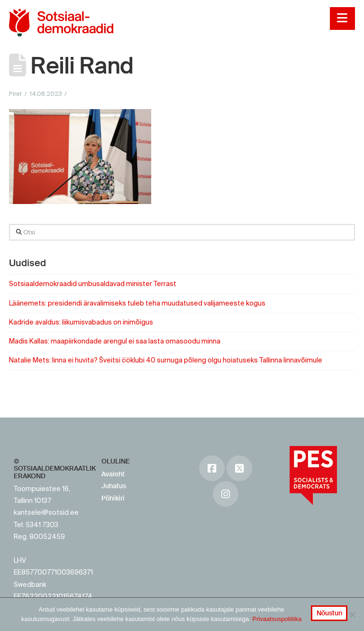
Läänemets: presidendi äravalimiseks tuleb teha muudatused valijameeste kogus (137, 303)
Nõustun (329, 613)
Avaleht (113, 474)
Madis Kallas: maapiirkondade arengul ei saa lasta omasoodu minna (115, 341)
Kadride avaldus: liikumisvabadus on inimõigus (81, 322)
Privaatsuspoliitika (277, 619)
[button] (342, 19)
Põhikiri (113, 498)
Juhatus (114, 486)
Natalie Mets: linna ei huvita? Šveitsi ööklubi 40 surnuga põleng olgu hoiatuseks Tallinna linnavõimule (166, 360)
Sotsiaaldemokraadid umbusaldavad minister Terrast (93, 284)
